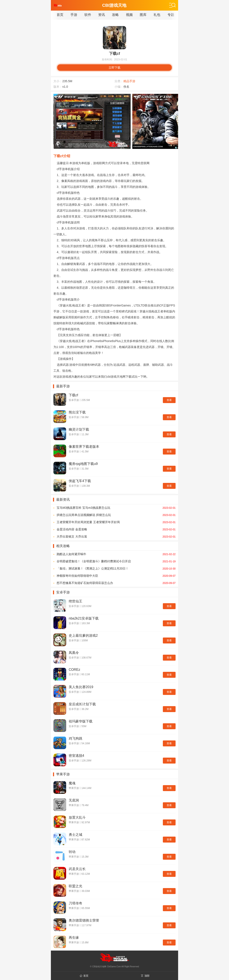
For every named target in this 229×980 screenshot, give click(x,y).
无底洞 (74, 800)
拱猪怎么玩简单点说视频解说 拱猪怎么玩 (116, 515)
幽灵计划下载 (79, 429)
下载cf (73, 395)
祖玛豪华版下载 (81, 721)
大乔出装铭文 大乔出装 (116, 536)
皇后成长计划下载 (82, 704)
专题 (171, 15)
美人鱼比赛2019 (81, 687)
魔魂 (72, 783)
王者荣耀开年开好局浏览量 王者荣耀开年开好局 (116, 522)
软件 (88, 15)
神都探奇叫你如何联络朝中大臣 (116, 576)
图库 (143, 15)
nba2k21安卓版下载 (84, 618)
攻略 (115, 15)
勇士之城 (75, 835)
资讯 (102, 15)
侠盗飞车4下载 (80, 481)
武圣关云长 (77, 869)
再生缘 (74, 938)
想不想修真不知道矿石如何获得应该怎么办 (116, 583)
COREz (74, 670)
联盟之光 (75, 886)
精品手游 (129, 81)
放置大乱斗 (77, 817)
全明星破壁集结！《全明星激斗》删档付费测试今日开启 (116, 561)
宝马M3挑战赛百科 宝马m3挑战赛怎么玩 (116, 508)
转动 (72, 852)
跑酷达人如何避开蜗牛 (116, 554)
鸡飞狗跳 (75, 738)
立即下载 (114, 68)
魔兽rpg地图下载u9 (83, 464)
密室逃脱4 (76, 756)
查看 (169, 400)
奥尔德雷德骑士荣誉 (84, 920)
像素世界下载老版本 (84, 447)
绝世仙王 (75, 601)
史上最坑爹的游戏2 (83, 636)
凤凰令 (74, 653)
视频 (129, 15)
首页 (60, 15)
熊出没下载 (77, 412)
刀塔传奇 (75, 903)
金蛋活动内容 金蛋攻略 (116, 529)
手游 (74, 15)
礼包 (157, 15)
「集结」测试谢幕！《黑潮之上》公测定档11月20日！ (116, 568)
